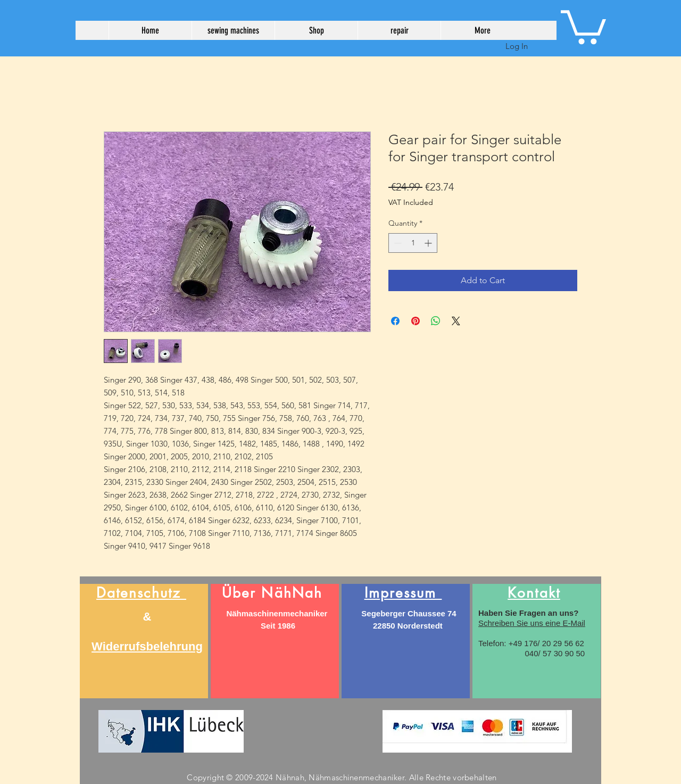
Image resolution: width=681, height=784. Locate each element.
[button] (583, 25)
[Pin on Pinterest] (416, 321)
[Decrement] (397, 243)
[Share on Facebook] (395, 321)
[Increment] (429, 243)
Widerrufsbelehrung (147, 646)
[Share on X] (456, 321)
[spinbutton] (413, 243)
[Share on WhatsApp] (436, 321)
